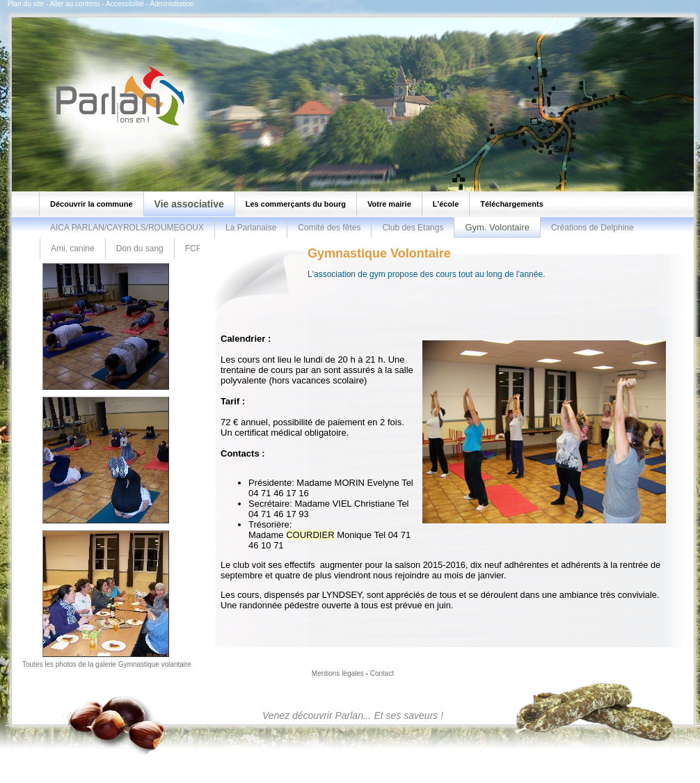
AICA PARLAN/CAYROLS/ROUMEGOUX (127, 228)
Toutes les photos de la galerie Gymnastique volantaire (107, 664)
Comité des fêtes (329, 228)
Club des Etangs (413, 228)
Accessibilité (125, 4)
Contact (382, 673)
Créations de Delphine (592, 228)
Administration (172, 4)
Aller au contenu (74, 4)
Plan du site (26, 4)
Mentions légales (338, 673)
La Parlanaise (251, 228)
